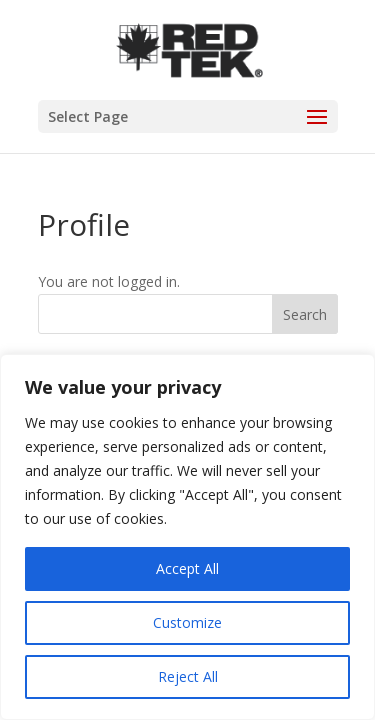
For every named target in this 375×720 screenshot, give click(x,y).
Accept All (187, 568)
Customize (187, 622)
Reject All (188, 676)
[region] (187, 537)
